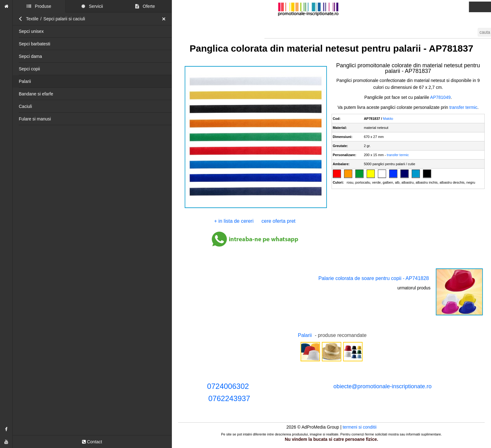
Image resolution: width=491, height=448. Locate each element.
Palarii (25, 81)
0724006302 (228, 386)
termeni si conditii (359, 427)
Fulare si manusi (35, 119)
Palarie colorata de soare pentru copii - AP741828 (374, 278)
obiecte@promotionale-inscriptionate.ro (382, 386)
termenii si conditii (448, 7)
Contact (92, 442)
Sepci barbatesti (34, 44)
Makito (388, 119)
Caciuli (25, 106)
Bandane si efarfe (36, 94)
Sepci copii (29, 69)
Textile (32, 19)
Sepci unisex (31, 31)
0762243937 (229, 398)
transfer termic (463, 107)
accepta (364, 18)
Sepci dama (30, 56)
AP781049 (440, 97)
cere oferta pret (279, 221)
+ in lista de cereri (234, 221)
